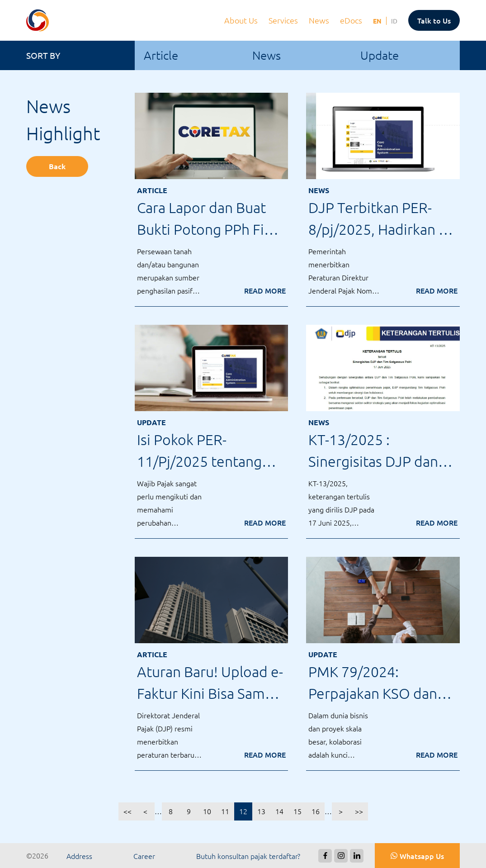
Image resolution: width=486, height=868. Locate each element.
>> (359, 811)
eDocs (352, 20)
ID (394, 21)
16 (316, 811)
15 (297, 811)
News (320, 20)
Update (380, 55)
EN (377, 21)
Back (57, 166)
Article (161, 55)
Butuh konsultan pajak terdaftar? (248, 856)
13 (261, 811)
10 (207, 811)
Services (284, 20)
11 (225, 811)
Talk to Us (434, 20)
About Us (242, 20)
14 (279, 811)
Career (144, 856)
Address (79, 856)
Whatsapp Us (422, 856)
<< (127, 811)
